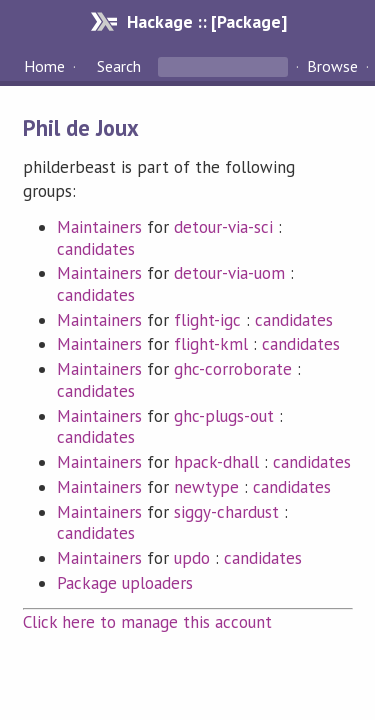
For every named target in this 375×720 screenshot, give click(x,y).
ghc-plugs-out (224, 416)
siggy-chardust (226, 512)
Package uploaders (125, 583)
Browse (332, 66)
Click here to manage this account (148, 622)
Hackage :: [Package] (207, 21)
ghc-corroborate (233, 369)
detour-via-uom (229, 273)
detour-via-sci (223, 227)
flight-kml (211, 344)
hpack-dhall (216, 462)
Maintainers (99, 227)
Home (44, 66)
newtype (206, 487)
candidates (96, 249)
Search (119, 66)
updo (192, 558)
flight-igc (207, 320)
